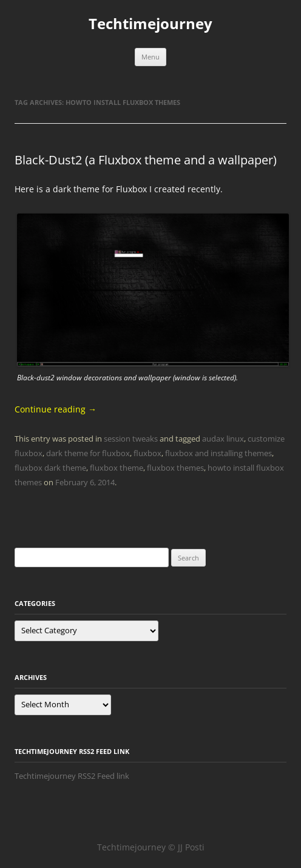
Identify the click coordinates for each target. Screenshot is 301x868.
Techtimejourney (150, 24)
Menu (150, 57)
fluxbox (147, 453)
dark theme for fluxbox (88, 453)
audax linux (223, 439)
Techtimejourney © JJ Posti (151, 847)
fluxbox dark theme (50, 468)
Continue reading (56, 409)
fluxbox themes (175, 468)
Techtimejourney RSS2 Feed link (72, 776)
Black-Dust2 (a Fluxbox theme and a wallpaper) (146, 160)
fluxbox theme (117, 468)
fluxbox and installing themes (218, 453)
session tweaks (131, 439)
